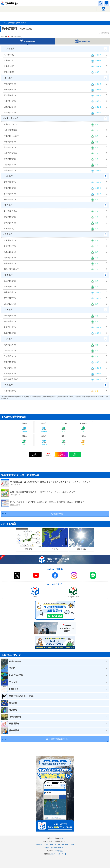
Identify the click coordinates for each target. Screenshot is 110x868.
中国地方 (8, 275)
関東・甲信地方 (11, 118)
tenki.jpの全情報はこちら (57, 739)
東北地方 (8, 78)
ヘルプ (65, 848)
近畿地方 (8, 234)
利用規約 (39, 844)
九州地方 (8, 339)
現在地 (103, 10)
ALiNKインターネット (58, 854)
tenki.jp (9, 3)
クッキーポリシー (68, 844)
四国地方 (8, 310)
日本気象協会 (58, 851)
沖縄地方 (8, 385)
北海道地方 (9, 49)
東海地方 (8, 205)
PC (62, 838)
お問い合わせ (56, 848)
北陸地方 (8, 176)
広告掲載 (46, 848)
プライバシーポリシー (52, 844)
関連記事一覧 (57, 514)
